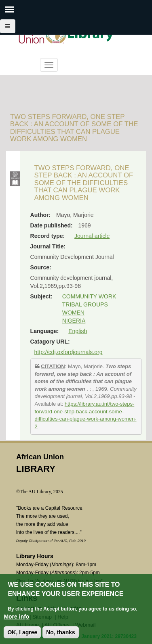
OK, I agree (22, 633)
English (78, 331)
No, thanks (61, 633)
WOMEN (73, 313)
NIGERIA (74, 321)
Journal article (92, 236)
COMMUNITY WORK (89, 296)
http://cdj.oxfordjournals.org (69, 352)
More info (16, 617)
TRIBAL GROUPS (85, 304)
